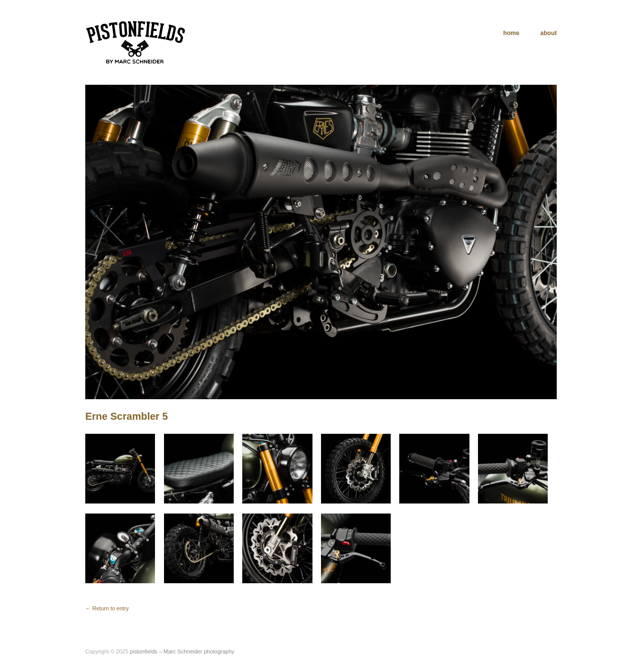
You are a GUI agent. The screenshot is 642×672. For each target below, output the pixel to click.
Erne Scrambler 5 (127, 416)
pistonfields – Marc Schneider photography (182, 651)
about (548, 33)
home (511, 33)
